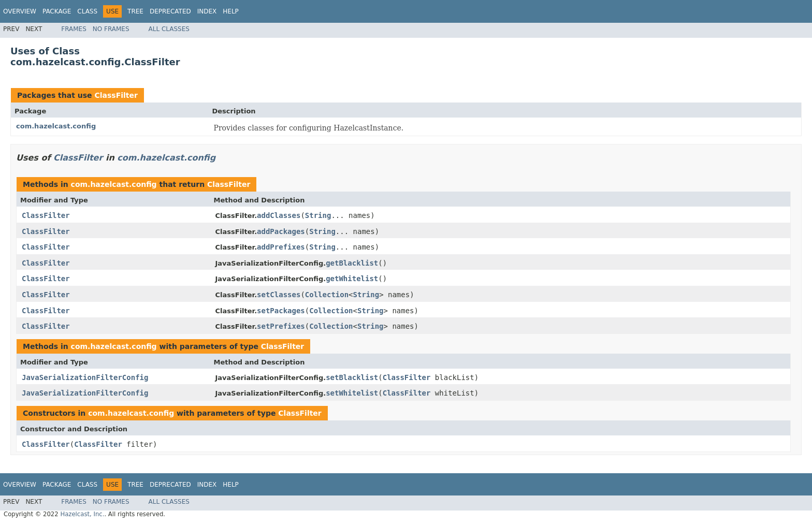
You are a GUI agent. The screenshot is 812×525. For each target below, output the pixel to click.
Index (207, 11)
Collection (327, 295)
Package (57, 11)
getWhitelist (352, 279)
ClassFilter (116, 95)
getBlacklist (352, 263)
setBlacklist (352, 377)
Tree (135, 11)
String (318, 215)
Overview (20, 11)
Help (231, 11)
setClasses (279, 295)
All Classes (169, 29)
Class (87, 11)
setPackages (281, 311)
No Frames (111, 29)
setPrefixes (281, 326)
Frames (74, 29)
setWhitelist (352, 393)
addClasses (279, 215)
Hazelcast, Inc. (82, 514)
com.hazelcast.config (56, 126)
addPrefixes (281, 247)
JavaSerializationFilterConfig (85, 377)
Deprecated (170, 11)
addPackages (281, 231)
